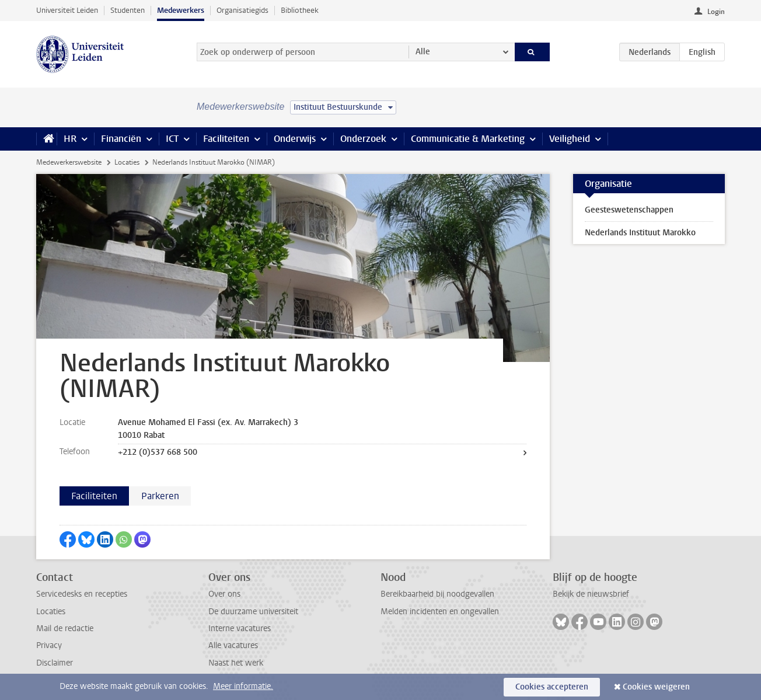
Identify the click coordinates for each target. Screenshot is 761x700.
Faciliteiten (226, 139)
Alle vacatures (233, 645)
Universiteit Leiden (67, 10)
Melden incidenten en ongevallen (440, 612)
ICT (172, 139)
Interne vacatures (240, 628)
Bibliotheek (300, 10)
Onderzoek (363, 139)
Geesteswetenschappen (629, 210)
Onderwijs (295, 139)
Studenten (128, 10)
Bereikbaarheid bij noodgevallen (437, 594)
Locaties (127, 162)
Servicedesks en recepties (82, 594)
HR (70, 139)
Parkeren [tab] (160, 496)
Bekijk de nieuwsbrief (591, 594)
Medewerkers (181, 10)
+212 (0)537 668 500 (158, 452)
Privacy (49, 645)
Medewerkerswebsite (69, 162)
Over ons (224, 594)
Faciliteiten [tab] (94, 496)
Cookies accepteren (552, 687)
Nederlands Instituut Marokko (640, 233)
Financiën (121, 139)
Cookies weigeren (656, 687)
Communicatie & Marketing (468, 139)
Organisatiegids (242, 10)
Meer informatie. (243, 686)
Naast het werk (236, 663)
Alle (423, 52)
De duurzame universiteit (253, 612)
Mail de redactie (65, 628)
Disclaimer (55, 663)
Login (716, 12)
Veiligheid (570, 139)
